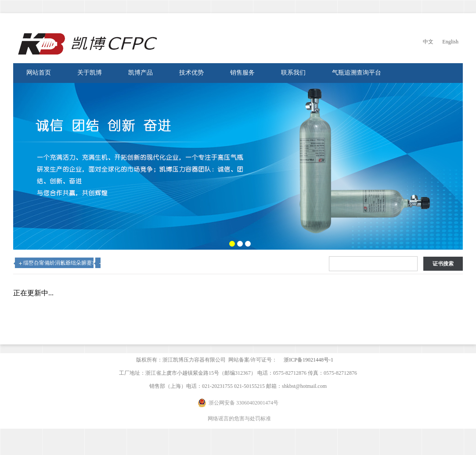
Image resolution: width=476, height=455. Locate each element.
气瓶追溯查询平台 (357, 73)
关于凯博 (90, 73)
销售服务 (242, 73)
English (450, 42)
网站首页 (39, 73)
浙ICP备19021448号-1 (308, 360)
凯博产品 (141, 73)
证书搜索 (443, 264)
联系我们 (293, 73)
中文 (428, 42)
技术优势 (191, 73)
